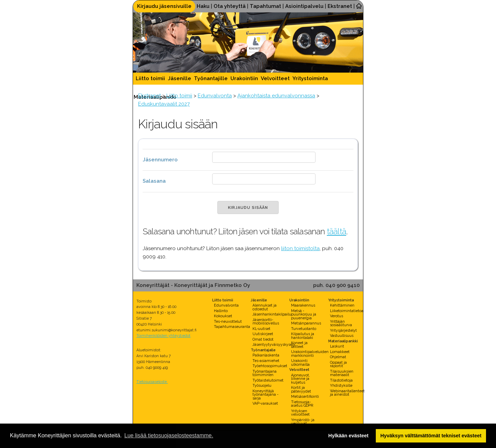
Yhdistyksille (341, 385)
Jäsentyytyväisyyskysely (274, 344)
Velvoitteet (275, 78)
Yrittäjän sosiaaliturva (341, 323)
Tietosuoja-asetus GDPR (302, 404)
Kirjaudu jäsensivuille (164, 6)
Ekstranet (340, 6)
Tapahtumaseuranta (232, 327)
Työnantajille (211, 78)
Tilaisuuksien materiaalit (342, 373)
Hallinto (221, 311)
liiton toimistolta (300, 248)
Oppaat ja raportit (338, 364)
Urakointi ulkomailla (300, 362)
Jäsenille (179, 78)
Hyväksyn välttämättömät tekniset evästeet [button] (431, 436)
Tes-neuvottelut (228, 321)
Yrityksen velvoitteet (300, 413)
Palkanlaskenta (266, 355)
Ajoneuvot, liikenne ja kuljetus (301, 379)
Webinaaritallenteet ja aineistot (347, 393)
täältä (337, 231)
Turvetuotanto (304, 329)
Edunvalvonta (215, 96)
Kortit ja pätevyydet (301, 389)
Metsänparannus (306, 323)
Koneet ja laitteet (299, 345)
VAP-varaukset (265, 403)
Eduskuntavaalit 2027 (164, 104)
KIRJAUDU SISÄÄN (248, 208)
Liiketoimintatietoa (347, 311)
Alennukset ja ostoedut (265, 307)
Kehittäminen (342, 305)
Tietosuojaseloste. (152, 382)
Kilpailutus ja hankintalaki (303, 336)
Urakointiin (244, 78)
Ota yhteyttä (230, 6)
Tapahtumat (265, 6)
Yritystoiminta (310, 78)
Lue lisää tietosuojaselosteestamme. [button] (169, 435)
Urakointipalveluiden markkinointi (310, 354)
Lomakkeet (340, 352)
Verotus (337, 316)
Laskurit (337, 346)
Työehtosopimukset (270, 366)
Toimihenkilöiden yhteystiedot (163, 335)
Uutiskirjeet (263, 334)
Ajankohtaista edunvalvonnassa (276, 96)
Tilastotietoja (341, 380)
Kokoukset (223, 316)
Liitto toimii (150, 78)
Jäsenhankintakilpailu (272, 314)
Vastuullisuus (342, 335)
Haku (203, 6)
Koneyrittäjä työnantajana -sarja (265, 394)
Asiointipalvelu (304, 6)
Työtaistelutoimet (268, 380)
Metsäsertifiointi (305, 396)
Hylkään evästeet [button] (348, 436)
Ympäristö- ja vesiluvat (303, 422)
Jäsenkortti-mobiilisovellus (266, 322)
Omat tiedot (263, 339)
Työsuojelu (262, 385)
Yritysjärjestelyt (343, 330)
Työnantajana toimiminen (265, 373)
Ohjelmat (338, 357)
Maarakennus (303, 305)
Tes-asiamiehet (266, 361)
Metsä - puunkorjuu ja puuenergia (304, 314)
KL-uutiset (261, 329)
